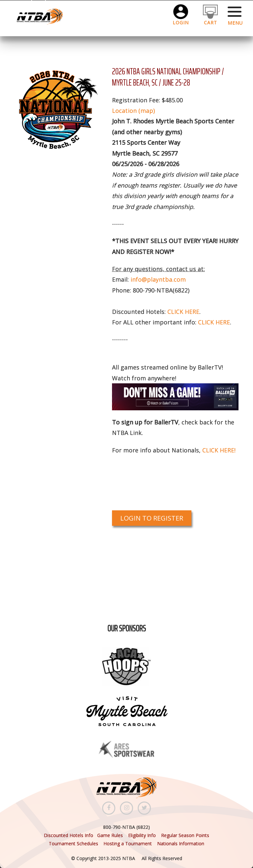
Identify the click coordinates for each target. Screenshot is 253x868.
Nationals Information (181, 843)
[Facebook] (109, 808)
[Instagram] (126, 808)
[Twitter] (144, 808)
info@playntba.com (158, 279)
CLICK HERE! (219, 450)
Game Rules (110, 835)
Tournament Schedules (73, 843)
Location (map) (133, 111)
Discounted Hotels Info (69, 835)
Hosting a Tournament (128, 843)
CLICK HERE (183, 312)
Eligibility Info (142, 835)
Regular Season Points (185, 835)
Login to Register (152, 518)
